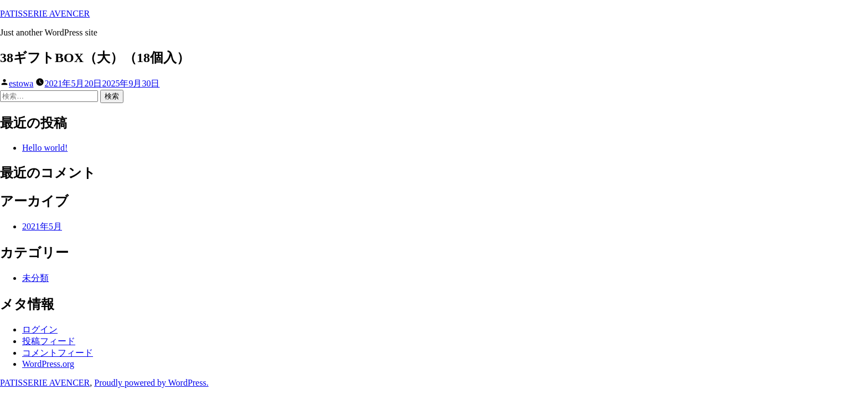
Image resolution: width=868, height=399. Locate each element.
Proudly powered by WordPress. (151, 383)
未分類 (35, 278)
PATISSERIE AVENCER (45, 14)
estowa (21, 83)
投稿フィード (49, 341)
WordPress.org (48, 364)
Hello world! (45, 148)
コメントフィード (58, 353)
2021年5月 (42, 226)
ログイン (40, 329)
